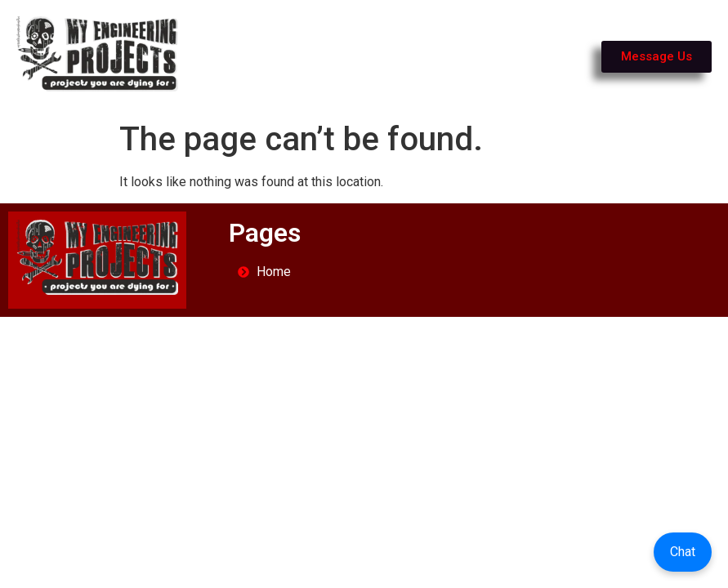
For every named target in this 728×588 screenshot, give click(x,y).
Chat (683, 552)
